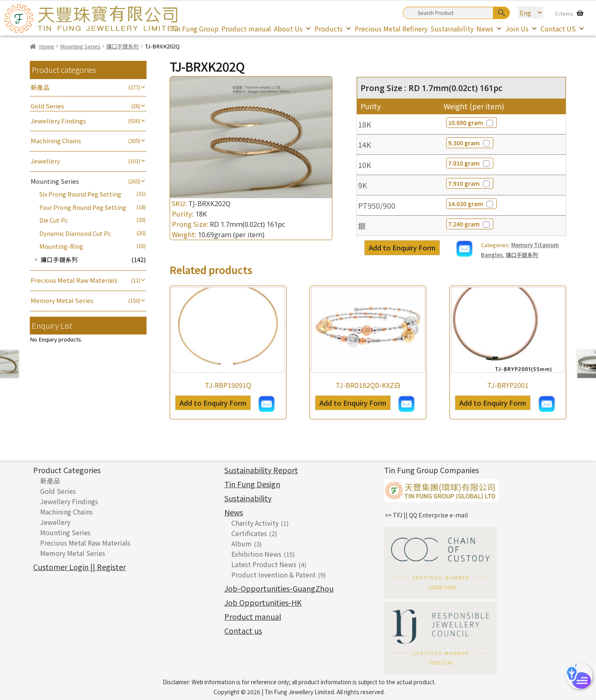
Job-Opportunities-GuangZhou (279, 588)
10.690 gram (471, 123)
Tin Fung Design (252, 484)
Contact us (243, 630)
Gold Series (47, 106)
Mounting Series (80, 46)
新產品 (40, 87)
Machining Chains (56, 141)
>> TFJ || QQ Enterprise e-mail (426, 515)
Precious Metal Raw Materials (74, 280)
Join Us (521, 29)
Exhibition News (256, 554)
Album (242, 544)
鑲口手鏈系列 (123, 46)
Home (47, 46)
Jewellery (45, 161)
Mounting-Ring (61, 246)
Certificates (249, 533)
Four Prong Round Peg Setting (83, 207)
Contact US (563, 29)
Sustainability (452, 29)
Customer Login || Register (79, 567)
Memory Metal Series (62, 300)
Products (333, 29)
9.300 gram (470, 143)
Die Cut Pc (54, 220)
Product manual (246, 29)
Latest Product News (264, 564)
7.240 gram (470, 224)
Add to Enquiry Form (402, 248)
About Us (293, 29)
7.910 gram (470, 163)
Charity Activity (255, 523)
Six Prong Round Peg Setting (80, 194)
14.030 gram (471, 204)
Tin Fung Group (194, 29)
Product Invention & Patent (274, 575)
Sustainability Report (261, 470)
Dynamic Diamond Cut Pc (75, 233)
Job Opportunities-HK (263, 602)
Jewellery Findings (58, 121)
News (489, 29)
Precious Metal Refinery (391, 29)
